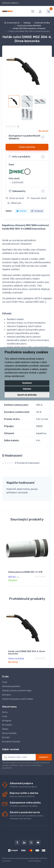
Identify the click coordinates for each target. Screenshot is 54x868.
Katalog (27, 23)
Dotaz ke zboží (15, 198)
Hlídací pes (14, 203)
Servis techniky (9, 733)
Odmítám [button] (27, 389)
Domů (5, 712)
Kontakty (7, 695)
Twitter (21, 211)
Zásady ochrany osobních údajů (17, 691)
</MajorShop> (34, 858)
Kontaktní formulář (11, 742)
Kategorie (7, 721)
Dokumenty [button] (17, 191)
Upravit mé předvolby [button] (27, 395)
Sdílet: (9, 211)
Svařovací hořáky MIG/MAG (29, 26)
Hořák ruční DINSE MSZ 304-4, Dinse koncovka (27, 653)
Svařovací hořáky (42, 23)
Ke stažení (7, 725)
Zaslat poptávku (27, 147)
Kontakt (6, 737)
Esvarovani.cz (13, 23)
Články (5, 729)
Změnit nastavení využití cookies (18, 699)
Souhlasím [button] (27, 383)
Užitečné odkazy (10, 3)
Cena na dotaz (16, 659)
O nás (5, 682)
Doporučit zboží (37, 198)
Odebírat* (44, 757)
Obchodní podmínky (11, 686)
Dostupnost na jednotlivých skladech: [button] (24, 137)
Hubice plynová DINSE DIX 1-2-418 (25, 572)
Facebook (37, 211)
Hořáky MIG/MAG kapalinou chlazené (29, 28)
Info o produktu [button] (19, 157)
